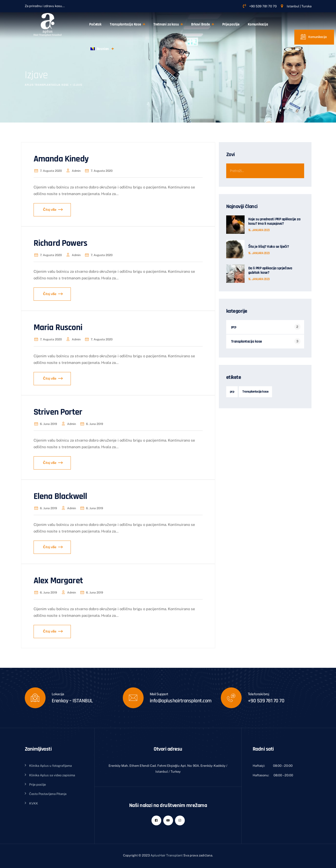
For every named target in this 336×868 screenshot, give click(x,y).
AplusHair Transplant (167, 855)
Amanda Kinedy (61, 159)
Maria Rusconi (58, 328)
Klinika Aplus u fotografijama (50, 766)
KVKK (34, 803)
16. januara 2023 (259, 230)
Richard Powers (61, 243)
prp (234, 327)
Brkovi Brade (200, 24)
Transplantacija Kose (125, 24)
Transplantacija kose (247, 341)
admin (73, 171)
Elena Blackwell (60, 496)
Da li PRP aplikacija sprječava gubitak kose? (270, 271)
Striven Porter (58, 412)
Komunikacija (258, 24)
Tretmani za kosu (166, 24)
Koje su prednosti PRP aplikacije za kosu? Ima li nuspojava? (274, 222)
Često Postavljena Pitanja (48, 794)
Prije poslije (231, 24)
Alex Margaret (58, 581)
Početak (95, 24)
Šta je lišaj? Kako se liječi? (269, 247)
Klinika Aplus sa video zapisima (52, 775)
